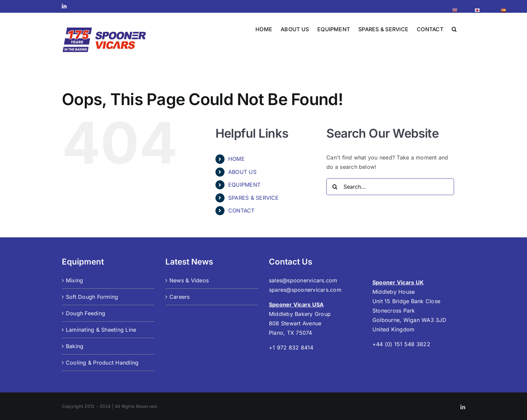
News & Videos (189, 280)
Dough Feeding (86, 313)
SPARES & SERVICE (254, 198)
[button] (454, 29)
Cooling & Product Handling (102, 363)
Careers (180, 297)
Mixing (74, 280)
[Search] (335, 187)
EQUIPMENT (244, 185)
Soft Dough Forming (92, 297)
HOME (236, 159)
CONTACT (241, 211)
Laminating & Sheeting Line (101, 330)
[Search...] (390, 187)
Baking (75, 346)
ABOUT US (242, 172)
